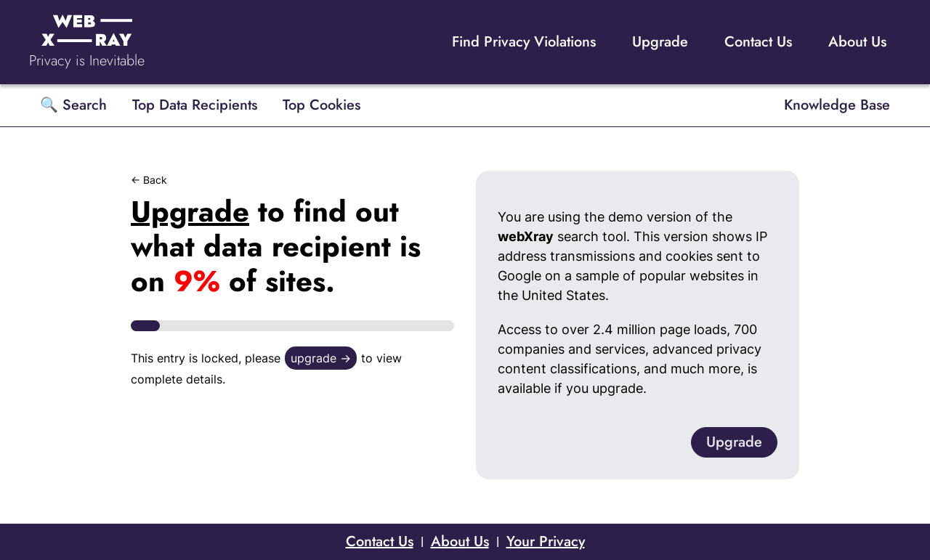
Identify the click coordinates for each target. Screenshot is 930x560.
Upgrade (660, 42)
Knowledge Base (837, 105)
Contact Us (758, 42)
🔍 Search (73, 105)
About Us (857, 42)
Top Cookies (322, 105)
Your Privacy (546, 541)
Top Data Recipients (195, 105)
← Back (149, 180)
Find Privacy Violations (524, 42)
